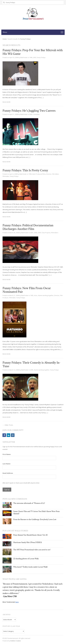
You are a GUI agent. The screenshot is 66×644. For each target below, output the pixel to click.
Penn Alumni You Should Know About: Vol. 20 (30, 535)
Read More (7, 102)
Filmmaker (6, 176)
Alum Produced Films (39, 174)
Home (5, 39)
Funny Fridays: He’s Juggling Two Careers (29, 111)
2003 (35, 58)
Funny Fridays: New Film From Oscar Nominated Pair (27, 290)
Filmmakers (55, 233)
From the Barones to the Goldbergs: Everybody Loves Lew (35, 519)
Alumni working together (46, 295)
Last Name (6, 464)
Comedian (36, 114)
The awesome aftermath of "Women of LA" (29, 503)
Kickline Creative (16, 641)
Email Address (8, 473)
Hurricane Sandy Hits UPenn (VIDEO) (27, 542)
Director (49, 174)
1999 (30, 174)
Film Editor (56, 174)
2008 (35, 233)
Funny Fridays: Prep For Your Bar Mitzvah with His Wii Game (33, 52)
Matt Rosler (24, 58)
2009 (39, 233)
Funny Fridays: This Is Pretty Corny (25, 170)
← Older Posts (8, 425)
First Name (7, 454)
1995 (32, 295)
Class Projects (46, 233)
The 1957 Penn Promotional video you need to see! (32, 550)
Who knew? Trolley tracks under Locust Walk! (30, 567)
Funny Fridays (41, 58)
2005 (31, 114)
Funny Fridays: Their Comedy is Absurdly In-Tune (31, 364)
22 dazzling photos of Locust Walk (26, 559)
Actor (36, 295)
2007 (32, 233)
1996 (31, 58)
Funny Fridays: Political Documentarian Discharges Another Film (28, 227)
